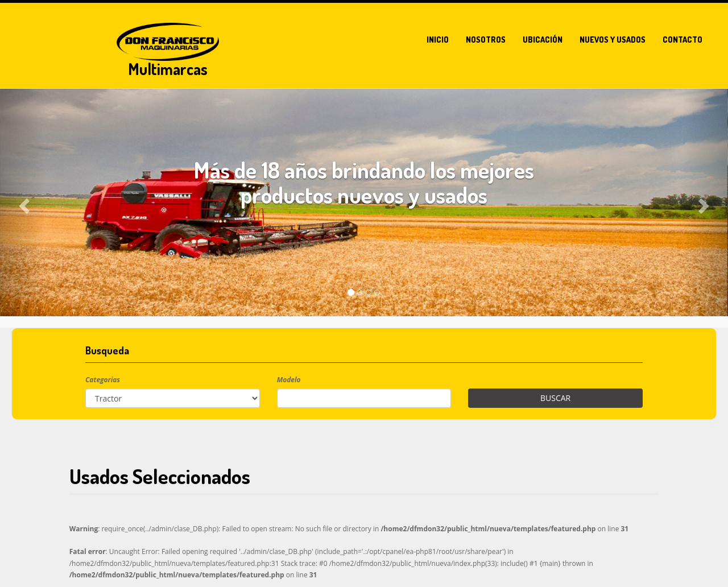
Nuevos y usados (613, 40)
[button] (23, 202)
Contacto (682, 40)
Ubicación (543, 40)
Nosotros (486, 40)
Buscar (555, 398)
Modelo (289, 380)
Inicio (438, 40)
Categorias (103, 380)
